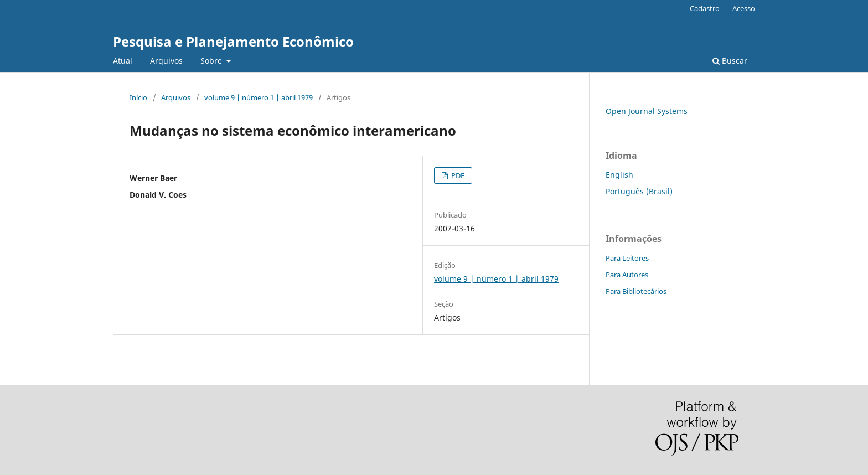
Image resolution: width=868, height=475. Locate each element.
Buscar (730, 61)
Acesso (744, 8)
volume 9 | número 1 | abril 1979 (259, 97)
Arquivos (166, 61)
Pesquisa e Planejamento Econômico (233, 41)
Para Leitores (627, 258)
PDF (457, 175)
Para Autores (627, 275)
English (619, 175)
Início (138, 97)
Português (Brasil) (639, 191)
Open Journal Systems (647, 111)
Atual (123, 61)
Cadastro (705, 8)
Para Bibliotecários (636, 291)
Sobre (212, 61)
